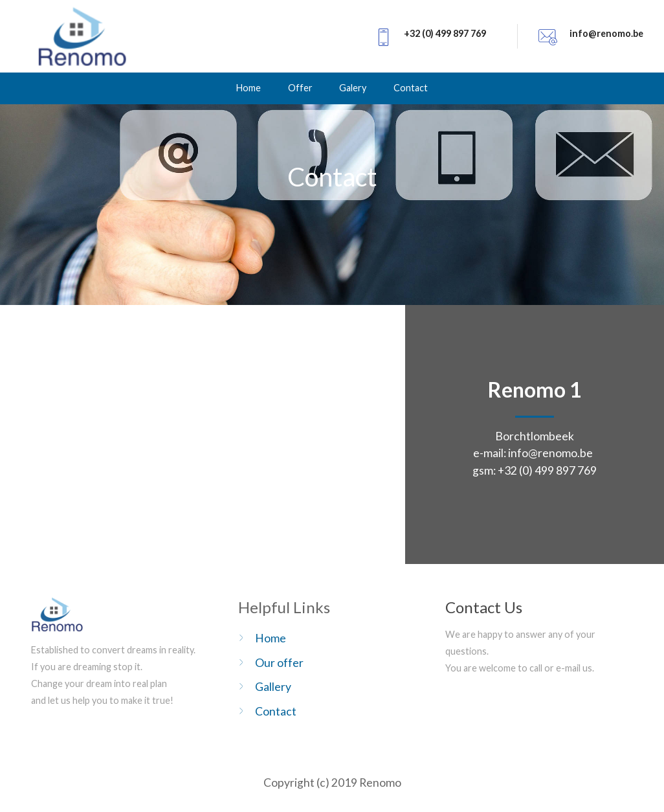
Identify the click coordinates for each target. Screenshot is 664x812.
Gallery (273, 687)
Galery (353, 88)
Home (249, 88)
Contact (411, 88)
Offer (300, 88)
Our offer (279, 663)
